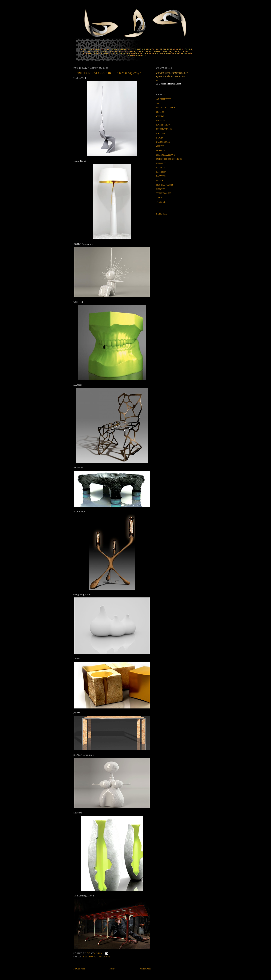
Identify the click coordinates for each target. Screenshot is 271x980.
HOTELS (161, 150)
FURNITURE (90, 957)
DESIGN (161, 121)
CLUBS (160, 116)
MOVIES (161, 176)
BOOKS (160, 112)
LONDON (161, 172)
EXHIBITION (163, 125)
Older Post (145, 969)
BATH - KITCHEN (166, 108)
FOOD (159, 138)
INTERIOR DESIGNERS (169, 159)
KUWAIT (161, 163)
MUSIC (160, 180)
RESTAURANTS (165, 185)
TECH (159, 197)
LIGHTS (161, 168)
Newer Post (79, 969)
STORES (161, 189)
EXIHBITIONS (164, 129)
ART (159, 103)
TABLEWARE (104, 957)
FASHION (161, 133)
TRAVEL (161, 202)
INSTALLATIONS (166, 155)
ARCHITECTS (164, 99)
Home (113, 969)
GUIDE (160, 146)
